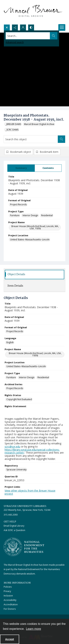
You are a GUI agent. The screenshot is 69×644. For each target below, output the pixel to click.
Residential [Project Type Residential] (47, 215)
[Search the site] (28, 36)
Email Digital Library (14, 526)
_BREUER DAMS (13, 124)
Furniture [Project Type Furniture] (15, 215)
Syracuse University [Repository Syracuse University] (16, 470)
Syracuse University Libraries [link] (25, 506)
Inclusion (8, 596)
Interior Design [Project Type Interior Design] (30, 215)
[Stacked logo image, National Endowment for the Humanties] (24, 547)
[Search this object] (31, 139)
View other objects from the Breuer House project (30, 492)
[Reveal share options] (15, 27)
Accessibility (10, 600)
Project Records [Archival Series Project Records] (15, 388)
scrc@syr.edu (12, 447)
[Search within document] (61, 139)
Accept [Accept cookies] (10, 639)
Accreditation (11, 604)
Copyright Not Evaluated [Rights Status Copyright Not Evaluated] (19, 399)
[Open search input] (7, 27)
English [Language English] (10, 342)
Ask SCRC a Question (14, 530)
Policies (8, 587)
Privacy (7, 591)
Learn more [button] (33, 629)
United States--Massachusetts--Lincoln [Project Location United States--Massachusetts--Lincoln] (30, 240)
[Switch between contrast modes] (31, 27)
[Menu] (62, 27)
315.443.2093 (11, 515)
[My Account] (23, 27)
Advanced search (15, 42)
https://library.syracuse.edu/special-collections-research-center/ (32, 451)
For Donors (10, 609)
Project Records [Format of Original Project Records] (18, 204)
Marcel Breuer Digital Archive (39, 124)
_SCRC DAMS (12, 130)
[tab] (21, 168)
